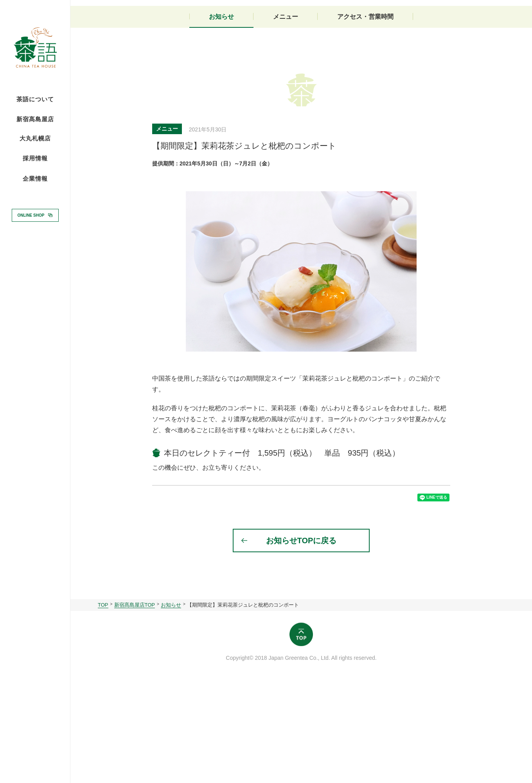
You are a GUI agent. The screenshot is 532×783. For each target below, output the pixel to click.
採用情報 (35, 158)
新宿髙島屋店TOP (135, 707)
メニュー (286, 112)
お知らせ (221, 112)
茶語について (35, 99)
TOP (103, 707)
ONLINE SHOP (31, 215)
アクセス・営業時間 (365, 112)
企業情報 (35, 179)
